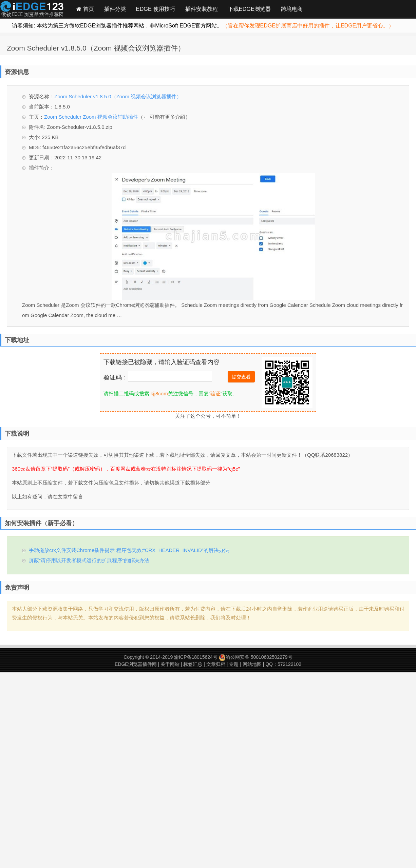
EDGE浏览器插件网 (136, 664)
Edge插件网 (32, 10)
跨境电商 (292, 9)
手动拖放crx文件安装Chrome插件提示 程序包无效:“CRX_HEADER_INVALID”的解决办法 (129, 550)
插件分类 (115, 9)
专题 (234, 664)
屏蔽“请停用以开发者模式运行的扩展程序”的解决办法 (89, 560)
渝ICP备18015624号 (196, 657)
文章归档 (216, 664)
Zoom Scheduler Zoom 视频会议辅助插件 (91, 117)
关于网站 (170, 664)
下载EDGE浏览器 (249, 9)
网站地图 (252, 664)
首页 (85, 9)
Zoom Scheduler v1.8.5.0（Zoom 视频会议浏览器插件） (96, 48)
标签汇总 (193, 664)
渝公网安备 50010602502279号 (256, 657)
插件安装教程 (202, 9)
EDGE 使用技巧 (156, 9)
